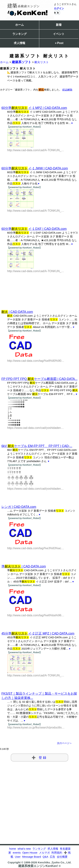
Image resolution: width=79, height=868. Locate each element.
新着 (59, 25)
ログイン (59, 8)
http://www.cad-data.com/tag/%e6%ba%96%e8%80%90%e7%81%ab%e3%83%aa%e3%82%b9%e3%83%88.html (36, 615)
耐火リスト (42, 62)
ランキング (20, 34)
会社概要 (62, 857)
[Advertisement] (39, 286)
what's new (24, 849)
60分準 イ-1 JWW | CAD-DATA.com (35, 168)
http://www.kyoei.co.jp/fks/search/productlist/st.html (36, 727)
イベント (59, 34)
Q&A (46, 857)
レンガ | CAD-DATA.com (19, 507)
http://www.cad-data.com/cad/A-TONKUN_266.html (36, 150)
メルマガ (44, 853)
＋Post (59, 43)
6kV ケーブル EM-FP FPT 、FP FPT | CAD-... (37, 446)
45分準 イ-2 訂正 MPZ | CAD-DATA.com (38, 633)
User (18, 857)
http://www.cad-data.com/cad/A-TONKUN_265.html (36, 211)
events (17, 853)
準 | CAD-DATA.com (24, 566)
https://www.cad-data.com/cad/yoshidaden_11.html (36, 428)
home (13, 849)
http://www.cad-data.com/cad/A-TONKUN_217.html (36, 675)
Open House (30, 853)
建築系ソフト (21, 62)
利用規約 (57, 853)
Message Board (32, 857)
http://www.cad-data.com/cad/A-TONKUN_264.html (36, 271)
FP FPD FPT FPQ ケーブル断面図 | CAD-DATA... (39, 379)
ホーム (20, 25)
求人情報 (20, 43)
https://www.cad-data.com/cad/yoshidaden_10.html (36, 489)
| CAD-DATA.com (17, 312)
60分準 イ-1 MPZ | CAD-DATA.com (34, 108)
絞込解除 (67, 90)
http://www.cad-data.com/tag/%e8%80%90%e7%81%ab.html (36, 361)
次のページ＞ (64, 743)
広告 (52, 857)
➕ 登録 (40, 758)
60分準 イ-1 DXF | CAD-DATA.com (34, 229)
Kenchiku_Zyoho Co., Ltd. (55, 862)
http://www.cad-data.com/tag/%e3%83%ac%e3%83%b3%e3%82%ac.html (36, 548)
